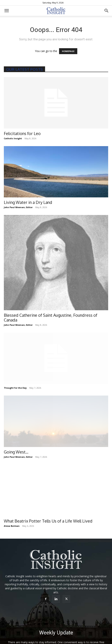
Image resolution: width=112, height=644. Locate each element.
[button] (7, 11)
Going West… (16, 452)
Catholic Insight (13, 138)
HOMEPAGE (68, 51)
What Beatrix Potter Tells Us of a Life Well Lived (48, 521)
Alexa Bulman (12, 526)
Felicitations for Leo (22, 133)
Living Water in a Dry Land (28, 202)
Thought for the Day (15, 388)
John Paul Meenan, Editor (18, 207)
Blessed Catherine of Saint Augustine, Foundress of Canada (51, 318)
